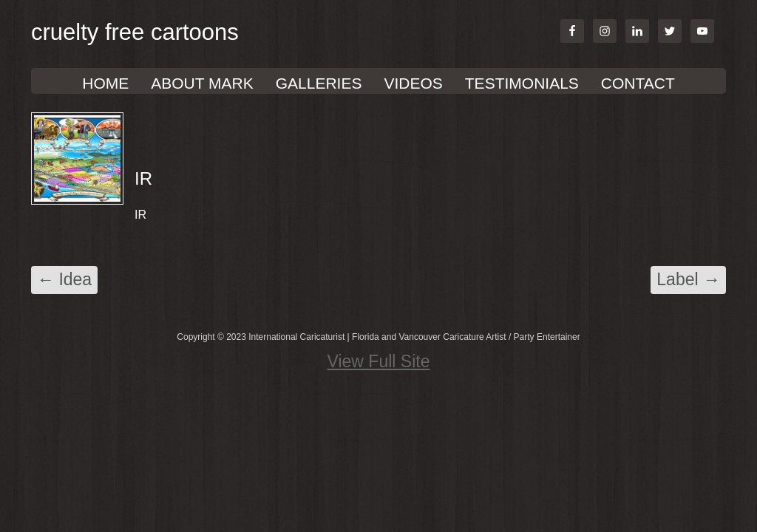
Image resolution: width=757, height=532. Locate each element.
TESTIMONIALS (522, 83)
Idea (64, 279)
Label (688, 279)
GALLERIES (319, 83)
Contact (638, 83)
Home (105, 83)
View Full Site (379, 361)
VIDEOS (413, 83)
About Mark (202, 83)
